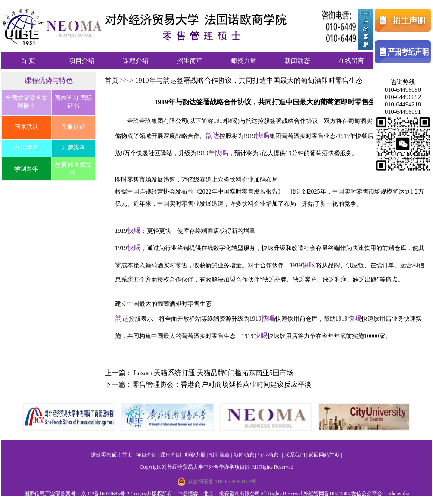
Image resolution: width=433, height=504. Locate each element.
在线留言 (351, 61)
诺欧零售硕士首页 (112, 455)
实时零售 (312, 136)
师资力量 (243, 61)
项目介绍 (82, 61)
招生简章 (190, 61)
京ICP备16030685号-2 (105, 494)
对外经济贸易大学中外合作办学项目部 (206, 467)
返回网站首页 (324, 455)
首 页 (28, 61)
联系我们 (295, 455)
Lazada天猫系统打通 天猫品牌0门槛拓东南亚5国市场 (214, 373)
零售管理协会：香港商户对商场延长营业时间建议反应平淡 (222, 384)
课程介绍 (136, 61)
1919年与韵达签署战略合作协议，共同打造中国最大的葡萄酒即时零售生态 (249, 80)
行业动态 (268, 455)
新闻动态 (297, 61)
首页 (112, 80)
